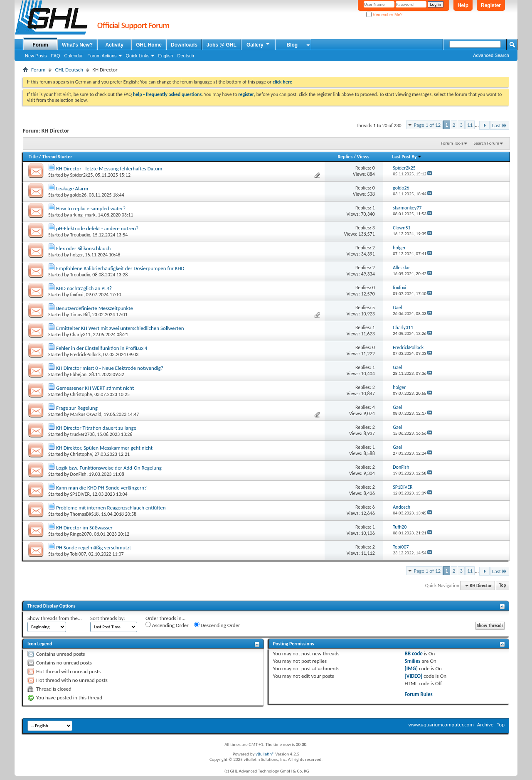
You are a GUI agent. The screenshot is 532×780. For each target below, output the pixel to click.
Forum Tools (452, 143)
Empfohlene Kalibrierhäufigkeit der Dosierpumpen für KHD (120, 268)
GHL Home (149, 45)
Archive (485, 725)
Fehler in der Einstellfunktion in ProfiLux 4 (102, 348)
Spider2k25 (82, 175)
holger (76, 255)
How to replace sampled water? (91, 208)
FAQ (56, 56)
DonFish (78, 474)
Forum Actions (102, 56)
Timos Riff (80, 315)
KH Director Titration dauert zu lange (96, 428)
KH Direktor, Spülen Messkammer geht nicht (104, 448)
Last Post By (407, 157)
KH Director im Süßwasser (84, 528)
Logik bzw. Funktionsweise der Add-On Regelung (109, 468)
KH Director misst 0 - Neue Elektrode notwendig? (110, 368)
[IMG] (411, 668)
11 (470, 125)
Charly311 (80, 335)
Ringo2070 (81, 534)
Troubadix (80, 235)
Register (491, 5)
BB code (414, 653)
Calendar (74, 56)
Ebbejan (78, 374)
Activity (115, 45)
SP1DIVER (80, 494)
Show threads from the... (55, 618)
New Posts (36, 56)
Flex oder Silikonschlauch (83, 248)
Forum (40, 45)
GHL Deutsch (69, 70)
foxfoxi (77, 295)
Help (463, 5)
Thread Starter (57, 157)
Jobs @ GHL (222, 45)
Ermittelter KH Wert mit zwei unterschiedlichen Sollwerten (120, 328)
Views (363, 157)
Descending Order (217, 625)
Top (502, 586)
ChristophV (81, 394)
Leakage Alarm (72, 188)
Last (500, 125)
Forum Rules (419, 694)
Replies (345, 157)
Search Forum (487, 143)
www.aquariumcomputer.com (441, 725)
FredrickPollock (86, 354)
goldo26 (78, 195)
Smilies (413, 661)
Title (33, 157)
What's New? (77, 45)
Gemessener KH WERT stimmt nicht (95, 388)
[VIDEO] (414, 676)
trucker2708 (83, 434)
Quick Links (138, 56)
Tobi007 (78, 554)
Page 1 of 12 (427, 125)
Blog (292, 45)
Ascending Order (167, 625)
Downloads (184, 45)
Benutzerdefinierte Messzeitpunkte (95, 308)
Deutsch (185, 56)
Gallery (259, 44)
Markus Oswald (86, 414)
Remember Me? (384, 15)
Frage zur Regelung (77, 408)
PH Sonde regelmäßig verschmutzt (94, 547)
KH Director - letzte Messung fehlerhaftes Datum (109, 169)
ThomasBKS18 (85, 514)
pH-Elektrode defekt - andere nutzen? (97, 228)
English (165, 56)
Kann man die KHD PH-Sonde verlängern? (101, 488)
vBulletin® (265, 754)
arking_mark (83, 215)
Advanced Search (491, 55)
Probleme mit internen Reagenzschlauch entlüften (111, 508)
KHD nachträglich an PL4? (84, 288)
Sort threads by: (108, 618)
